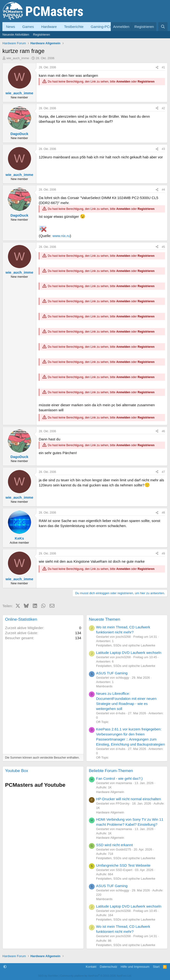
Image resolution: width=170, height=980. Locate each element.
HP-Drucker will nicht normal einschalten (128, 799)
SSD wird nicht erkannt (114, 845)
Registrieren (41, 35)
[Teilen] (157, 68)
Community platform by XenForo (96, 976)
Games (28, 27)
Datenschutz (109, 967)
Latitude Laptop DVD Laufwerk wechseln (129, 653)
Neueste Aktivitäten (16, 35)
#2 (163, 108)
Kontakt (91, 967)
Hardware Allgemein (110, 792)
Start (156, 967)
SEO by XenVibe (48, 976)
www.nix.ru (61, 236)
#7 (163, 472)
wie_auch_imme (18, 58)
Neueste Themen (105, 619)
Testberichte (74, 27)
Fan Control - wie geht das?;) (119, 778)
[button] (5, 967)
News (11, 27)
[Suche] (163, 27)
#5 (163, 247)
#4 (163, 190)
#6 (163, 431)
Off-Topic (102, 722)
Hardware (49, 27)
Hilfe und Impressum (135, 967)
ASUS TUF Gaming (112, 673)
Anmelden (123, 82)
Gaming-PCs (101, 27)
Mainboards (104, 686)
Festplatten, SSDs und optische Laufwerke (126, 645)
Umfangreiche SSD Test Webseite (123, 865)
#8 (163, 513)
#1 (163, 67)
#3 (163, 149)
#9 (163, 554)
